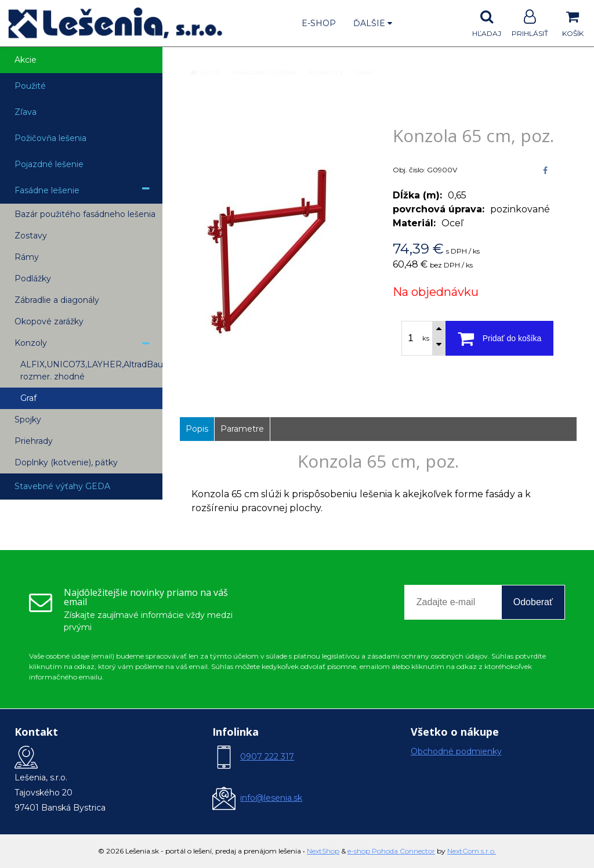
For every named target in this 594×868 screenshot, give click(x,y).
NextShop (323, 851)
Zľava (26, 112)
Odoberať (533, 602)
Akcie (26, 60)
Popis (197, 429)
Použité (30, 86)
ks (426, 338)
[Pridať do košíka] (499, 338)
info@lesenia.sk (271, 798)
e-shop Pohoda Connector (391, 851)
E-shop (319, 23)
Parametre (242, 429)
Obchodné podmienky (456, 751)
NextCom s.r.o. (472, 851)
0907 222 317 (267, 757)
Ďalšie (373, 23)
